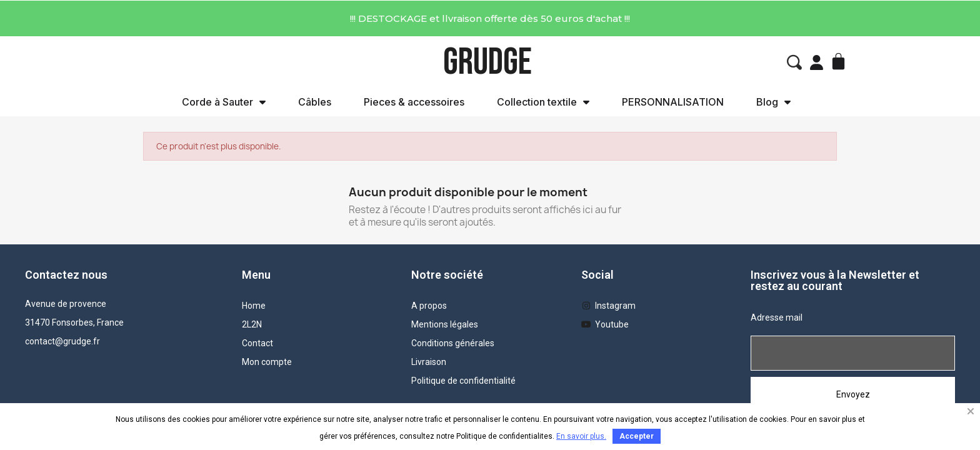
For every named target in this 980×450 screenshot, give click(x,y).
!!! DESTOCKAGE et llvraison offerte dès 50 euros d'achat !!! (490, 18)
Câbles (315, 102)
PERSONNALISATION (673, 102)
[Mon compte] (817, 62)
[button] (794, 62)
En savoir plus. (581, 436)
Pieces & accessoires (414, 102)
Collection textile (543, 102)
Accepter (637, 436)
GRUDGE (487, 62)
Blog (773, 102)
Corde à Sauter (224, 102)
